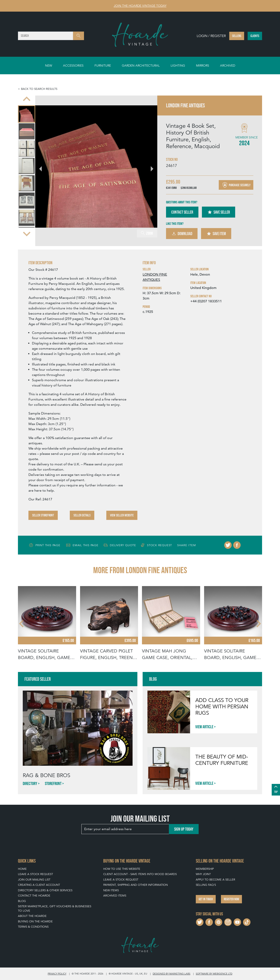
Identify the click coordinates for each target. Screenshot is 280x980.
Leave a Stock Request (35, 874)
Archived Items (115, 896)
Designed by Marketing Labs (171, 974)
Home (22, 869)
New (49, 66)
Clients (255, 36)
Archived (228, 66)
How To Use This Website (122, 869)
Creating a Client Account (39, 885)
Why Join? (203, 874)
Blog (22, 901)
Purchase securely (236, 185)
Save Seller (219, 212)
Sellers (237, 36)
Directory (30, 783)
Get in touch (206, 899)
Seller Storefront (43, 515)
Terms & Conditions (33, 927)
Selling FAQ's (206, 885)
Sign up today (184, 829)
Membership (205, 869)
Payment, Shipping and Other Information (136, 885)
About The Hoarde (32, 916)
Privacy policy (57, 974)
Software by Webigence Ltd (214, 974)
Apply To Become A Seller (215, 880)
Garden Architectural (141, 66)
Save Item (216, 234)
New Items (111, 890)
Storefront (53, 783)
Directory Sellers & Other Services (45, 890)
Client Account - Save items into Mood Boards (140, 874)
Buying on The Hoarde (35, 921)
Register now (231, 899)
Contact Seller (182, 212)
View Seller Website (122, 515)
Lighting (178, 66)
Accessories (73, 66)
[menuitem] (27, 114)
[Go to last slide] (27, 99)
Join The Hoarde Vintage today (140, 6)
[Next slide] (27, 234)
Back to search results (39, 89)
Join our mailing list (34, 880)
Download (182, 234)
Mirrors (203, 66)
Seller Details (82, 515)
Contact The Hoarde (34, 896)
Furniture (103, 66)
